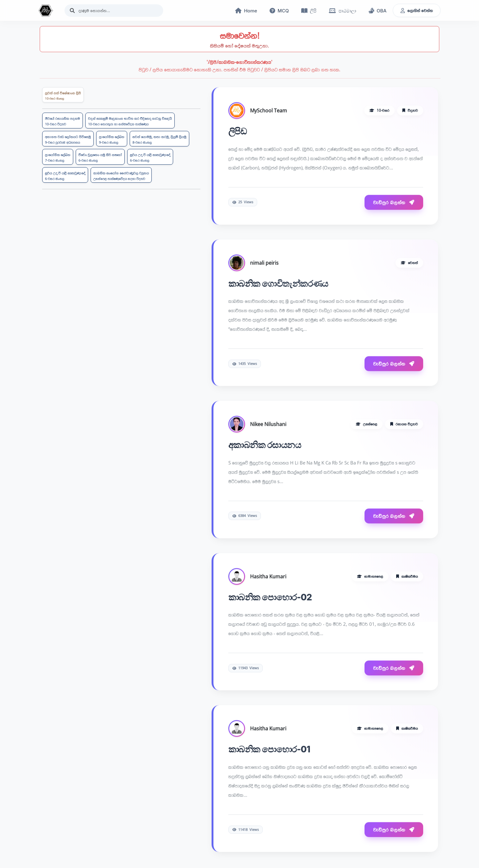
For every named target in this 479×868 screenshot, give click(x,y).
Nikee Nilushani (268, 425)
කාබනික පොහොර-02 (270, 598)
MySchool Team (269, 111)
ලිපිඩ (237, 132)
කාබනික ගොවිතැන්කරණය (278, 284)
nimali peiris (264, 263)
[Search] (114, 11)
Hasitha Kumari (268, 577)
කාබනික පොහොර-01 (269, 750)
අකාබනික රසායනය (265, 445)
